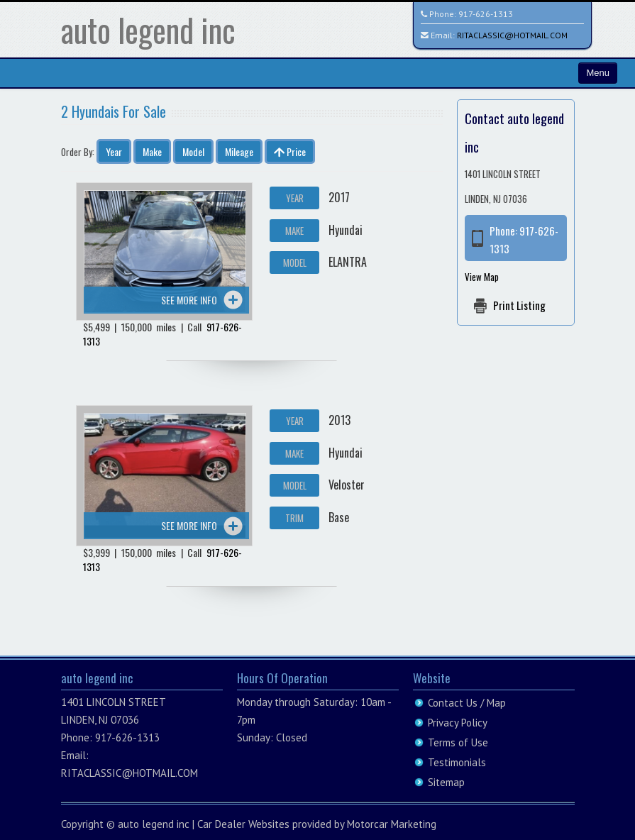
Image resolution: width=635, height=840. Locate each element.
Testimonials (457, 762)
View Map (482, 277)
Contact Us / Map (467, 703)
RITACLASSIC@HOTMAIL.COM (512, 35)
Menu (598, 73)
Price (290, 151)
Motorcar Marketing (392, 824)
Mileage (239, 151)
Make (152, 151)
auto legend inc (148, 29)
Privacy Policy (458, 723)
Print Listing (519, 305)
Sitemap (446, 782)
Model (193, 151)
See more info (189, 300)
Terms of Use (458, 742)
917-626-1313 (486, 14)
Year (114, 151)
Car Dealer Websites (243, 824)
